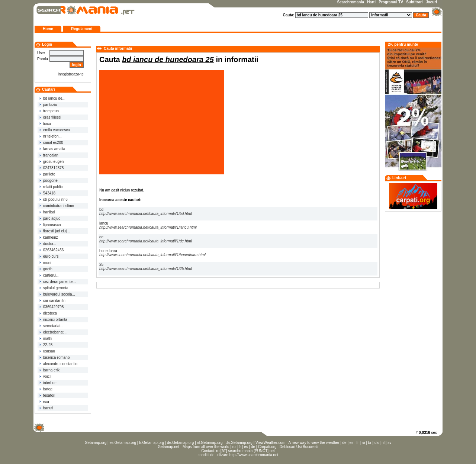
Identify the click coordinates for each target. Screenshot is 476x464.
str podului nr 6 (54, 199)
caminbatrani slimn (57, 206)
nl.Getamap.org (210, 443)
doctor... (48, 244)
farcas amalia (52, 149)
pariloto (47, 174)
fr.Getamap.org (152, 443)
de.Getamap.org (180, 443)
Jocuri (431, 2)
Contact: (209, 451)
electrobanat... (53, 332)
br (370, 443)
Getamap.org (96, 443)
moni (45, 263)
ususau (47, 351)
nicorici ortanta (53, 320)
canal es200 (51, 143)
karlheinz (49, 237)
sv (389, 443)
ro (364, 443)
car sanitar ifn (52, 301)
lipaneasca (50, 225)
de (146, 239)
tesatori (47, 395)
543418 (47, 193)
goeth (46, 269)
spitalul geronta (54, 288)
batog (46, 389)
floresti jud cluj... (54, 231)
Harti (371, 2)
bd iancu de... (52, 98)
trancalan (49, 155)
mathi (46, 339)
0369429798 (52, 307)
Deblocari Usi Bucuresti (299, 447)
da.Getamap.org (239, 443)
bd (146, 212)
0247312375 (52, 168)
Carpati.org (267, 447)
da (377, 443)
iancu (148, 225)
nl (383, 443)
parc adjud (50, 218)
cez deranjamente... (58, 282)
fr (358, 443)
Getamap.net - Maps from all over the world (193, 447)
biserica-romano (54, 357)
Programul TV (391, 2)
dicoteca (48, 313)
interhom (49, 383)
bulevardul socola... (57, 294)
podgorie (49, 181)
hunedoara (152, 253)
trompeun (49, 111)
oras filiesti (50, 117)
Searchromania (351, 2)
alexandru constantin (58, 364)
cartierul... (49, 275)
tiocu (45, 124)
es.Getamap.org (123, 443)
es (352, 443)
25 (146, 267)
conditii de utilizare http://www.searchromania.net (238, 455)
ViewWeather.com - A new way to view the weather (297, 443)
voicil (45, 376)
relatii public (51, 187)
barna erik (49, 370)
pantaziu (48, 105)
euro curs (49, 256)
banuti (46, 408)
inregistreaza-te (71, 74)
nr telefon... (51, 136)
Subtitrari (414, 2)
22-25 (46, 345)
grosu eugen (52, 162)
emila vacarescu (55, 130)
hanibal (47, 212)
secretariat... (52, 326)
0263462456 (52, 250)
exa (44, 402)
